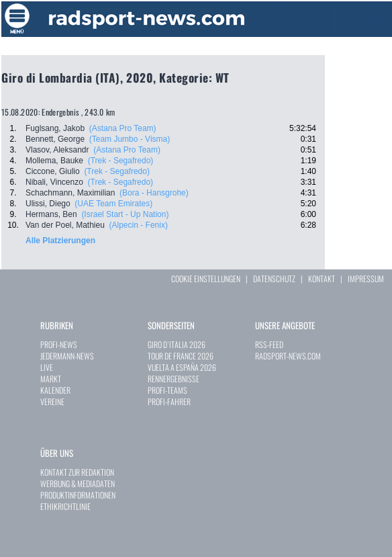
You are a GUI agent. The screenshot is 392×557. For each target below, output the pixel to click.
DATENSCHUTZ (274, 278)
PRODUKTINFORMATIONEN (78, 495)
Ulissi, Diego (48, 204)
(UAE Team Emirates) (113, 204)
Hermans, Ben (51, 214)
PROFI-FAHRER (169, 401)
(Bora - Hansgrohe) (154, 193)
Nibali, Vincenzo (54, 182)
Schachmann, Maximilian (70, 193)
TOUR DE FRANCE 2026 (181, 356)
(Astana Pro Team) (123, 128)
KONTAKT (322, 278)
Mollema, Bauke (54, 161)
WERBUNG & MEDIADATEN (78, 483)
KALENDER (55, 390)
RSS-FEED (269, 344)
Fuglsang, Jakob (55, 128)
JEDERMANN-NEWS (67, 356)
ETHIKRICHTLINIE (65, 506)
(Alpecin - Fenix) (139, 225)
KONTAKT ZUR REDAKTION (77, 472)
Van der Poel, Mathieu (65, 225)
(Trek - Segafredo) (121, 161)
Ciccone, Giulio (53, 171)
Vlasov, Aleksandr (57, 150)
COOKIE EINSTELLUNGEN (206, 278)
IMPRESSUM (366, 278)
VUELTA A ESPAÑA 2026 (182, 367)
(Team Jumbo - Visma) (130, 139)
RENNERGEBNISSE (174, 379)
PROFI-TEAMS (167, 390)
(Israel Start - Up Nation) (125, 214)
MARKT (51, 379)
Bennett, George (55, 139)
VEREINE (52, 401)
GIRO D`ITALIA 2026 (177, 344)
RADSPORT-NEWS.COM (288, 356)
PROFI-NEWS (59, 344)
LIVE (47, 367)
